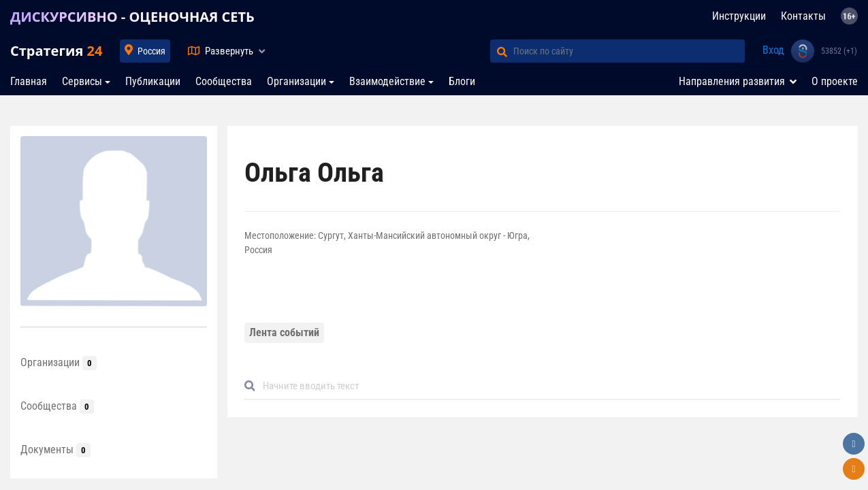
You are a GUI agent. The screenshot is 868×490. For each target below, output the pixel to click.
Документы (55, 450)
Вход (773, 50)
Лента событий (284, 332)
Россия (151, 51)
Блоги (462, 81)
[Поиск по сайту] (629, 51)
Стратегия (56, 51)
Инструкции (739, 16)
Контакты (803, 16)
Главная (29, 81)
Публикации (153, 81)
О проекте (835, 81)
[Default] (548, 386)
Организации (296, 81)
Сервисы (82, 81)
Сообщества (224, 81)
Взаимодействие (387, 81)
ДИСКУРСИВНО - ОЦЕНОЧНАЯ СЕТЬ (132, 17)
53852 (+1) (839, 51)
